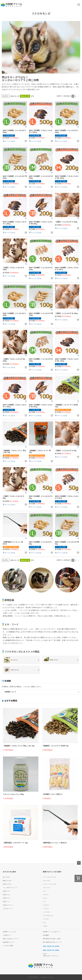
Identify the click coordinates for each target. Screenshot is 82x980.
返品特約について (9, 942)
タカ (44, 922)
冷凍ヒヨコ (6, 895)
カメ (44, 891)
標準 (32, 96)
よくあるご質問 (8, 946)
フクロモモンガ (48, 915)
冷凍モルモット (8, 905)
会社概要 (46, 935)
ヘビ (44, 901)
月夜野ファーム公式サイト (52, 932)
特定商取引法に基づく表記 (52, 939)
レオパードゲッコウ (50, 884)
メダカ (45, 926)
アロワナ (46, 895)
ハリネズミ (47, 912)
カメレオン (47, 888)
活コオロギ (6, 877)
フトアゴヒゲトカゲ (50, 877)
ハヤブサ (46, 919)
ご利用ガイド (7, 935)
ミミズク (46, 908)
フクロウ (46, 905)
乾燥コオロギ (7, 881)
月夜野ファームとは (9, 932)
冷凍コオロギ (7, 884)
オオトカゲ (47, 881)
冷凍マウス (6, 891)
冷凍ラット (6, 901)
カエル (45, 898)
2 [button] (76, 96)
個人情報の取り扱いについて (52, 942)
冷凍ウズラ (6, 898)
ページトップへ (79, 863)
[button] (79, 96)
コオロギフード (8, 908)
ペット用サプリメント (10, 888)
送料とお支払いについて (11, 939)
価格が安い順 (15, 96)
